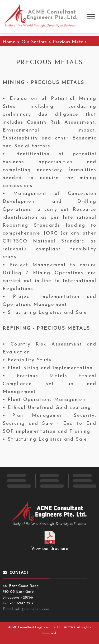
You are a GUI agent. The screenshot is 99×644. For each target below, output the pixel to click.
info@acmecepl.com (32, 609)
